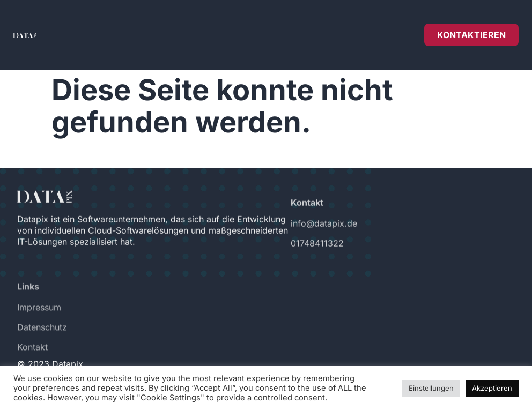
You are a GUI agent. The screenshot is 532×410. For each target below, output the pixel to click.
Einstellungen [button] (431, 388)
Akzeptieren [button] (492, 388)
